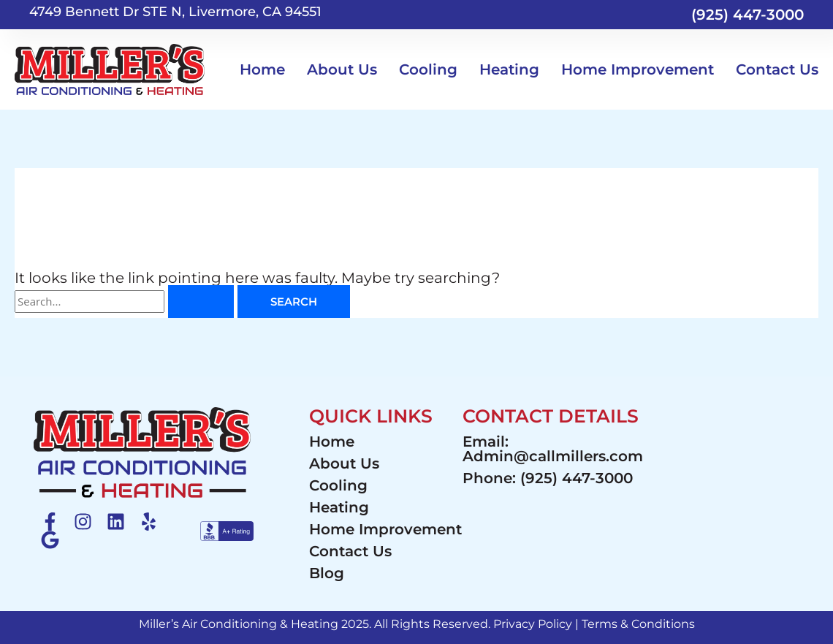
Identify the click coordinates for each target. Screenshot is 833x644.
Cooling (428, 69)
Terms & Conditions (638, 624)
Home (262, 69)
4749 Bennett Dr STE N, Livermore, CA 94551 (175, 12)
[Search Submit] (201, 302)
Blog (327, 573)
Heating (509, 69)
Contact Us (777, 69)
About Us (342, 69)
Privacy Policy (533, 624)
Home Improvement (638, 69)
